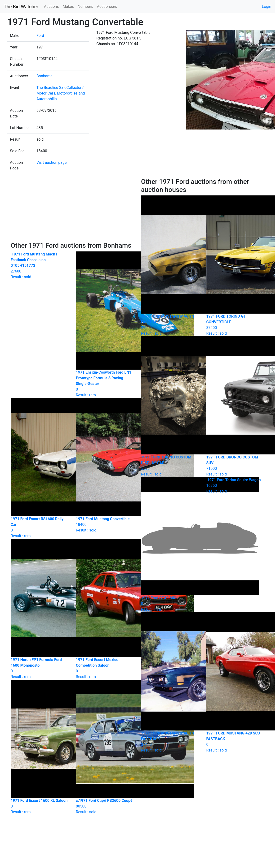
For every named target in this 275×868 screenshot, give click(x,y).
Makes (68, 6)
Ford (40, 36)
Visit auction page (52, 162)
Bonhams (44, 76)
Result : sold (235, 486)
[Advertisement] (72, 210)
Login (267, 6)
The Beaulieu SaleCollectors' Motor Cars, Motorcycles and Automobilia (61, 93)
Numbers (85, 6)
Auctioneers (107, 6)
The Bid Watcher (21, 7)
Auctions (51, 6)
